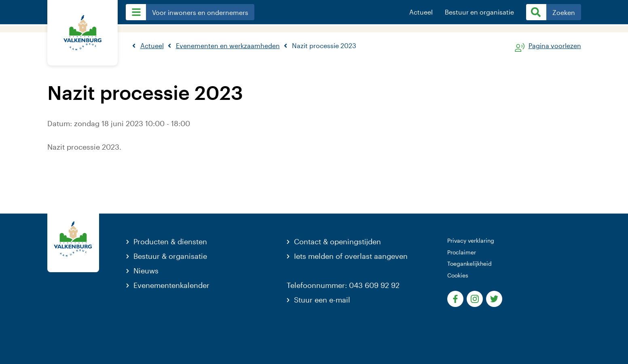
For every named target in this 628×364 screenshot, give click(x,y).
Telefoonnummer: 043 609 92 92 (343, 285)
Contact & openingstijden (337, 241)
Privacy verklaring (471, 240)
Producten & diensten (170, 241)
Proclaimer (462, 252)
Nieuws (146, 271)
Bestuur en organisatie (479, 12)
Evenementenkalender (171, 285)
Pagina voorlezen (555, 46)
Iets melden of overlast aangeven (351, 256)
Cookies (458, 275)
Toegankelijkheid (469, 263)
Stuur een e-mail (322, 300)
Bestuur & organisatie (170, 256)
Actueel (421, 12)
